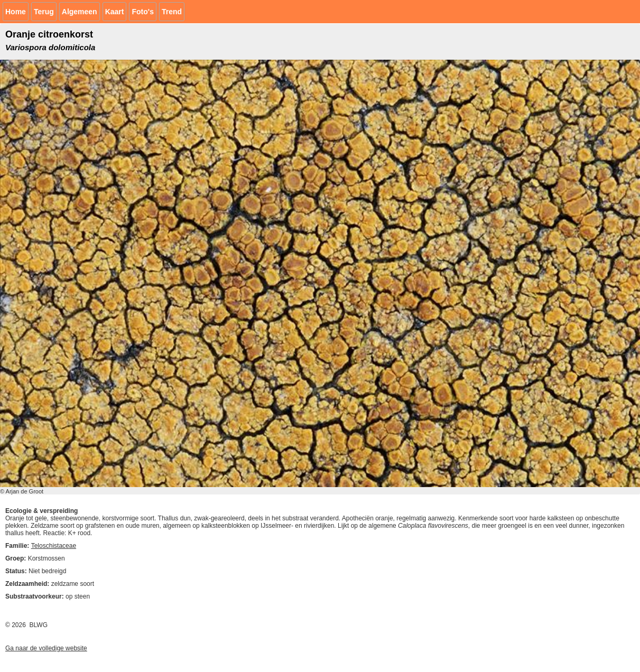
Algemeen (80, 12)
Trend (172, 12)
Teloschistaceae (54, 546)
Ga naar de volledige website (46, 648)
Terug (44, 12)
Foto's (142, 12)
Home (16, 12)
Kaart (115, 12)
